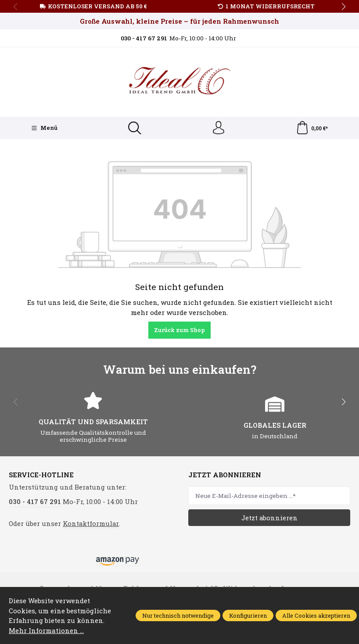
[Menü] (44, 128)
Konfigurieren (248, 615)
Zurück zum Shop (179, 330)
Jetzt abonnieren (269, 518)
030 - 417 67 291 (35, 501)
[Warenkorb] (312, 128)
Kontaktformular (91, 523)
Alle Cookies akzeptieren (316, 615)
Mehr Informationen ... (46, 630)
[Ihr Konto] (219, 128)
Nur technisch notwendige (178, 615)
